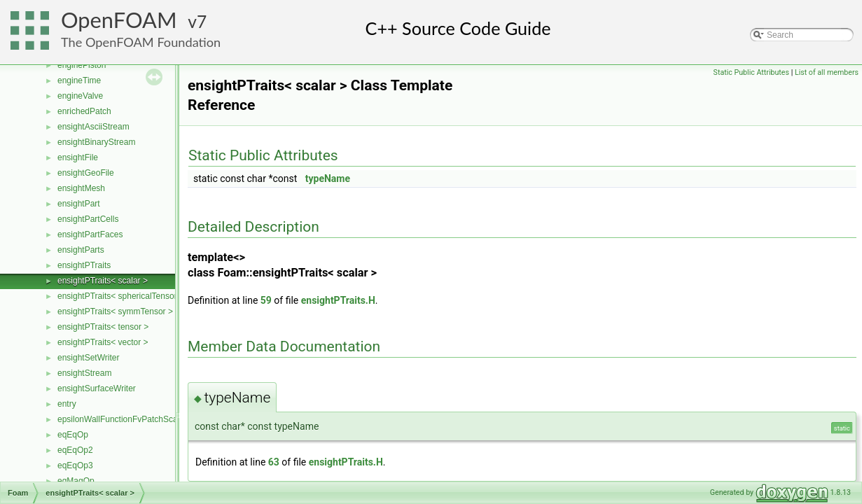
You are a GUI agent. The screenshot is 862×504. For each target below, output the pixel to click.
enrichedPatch (84, 111)
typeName (328, 178)
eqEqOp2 (75, 450)
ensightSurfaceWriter (97, 388)
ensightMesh (81, 188)
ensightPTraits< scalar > (103, 281)
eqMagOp (76, 481)
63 (274, 462)
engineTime (79, 80)
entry (67, 404)
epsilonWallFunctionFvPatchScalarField (131, 419)
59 (266, 300)
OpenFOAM (119, 20)
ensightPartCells (88, 219)
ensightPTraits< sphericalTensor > (121, 296)
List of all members (827, 72)
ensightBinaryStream (96, 142)
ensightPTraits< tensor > (103, 327)
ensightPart (79, 204)
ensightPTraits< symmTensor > (115, 311)
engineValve (80, 96)
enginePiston (82, 65)
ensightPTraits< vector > (103, 342)
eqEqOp (73, 435)
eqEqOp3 (75, 465)
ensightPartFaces (90, 234)
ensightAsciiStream (93, 127)
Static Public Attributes (751, 72)
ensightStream (84, 373)
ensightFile (78, 157)
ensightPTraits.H (338, 300)
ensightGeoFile (86, 173)
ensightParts (81, 250)
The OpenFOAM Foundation (141, 42)
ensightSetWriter (88, 358)
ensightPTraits (84, 265)
